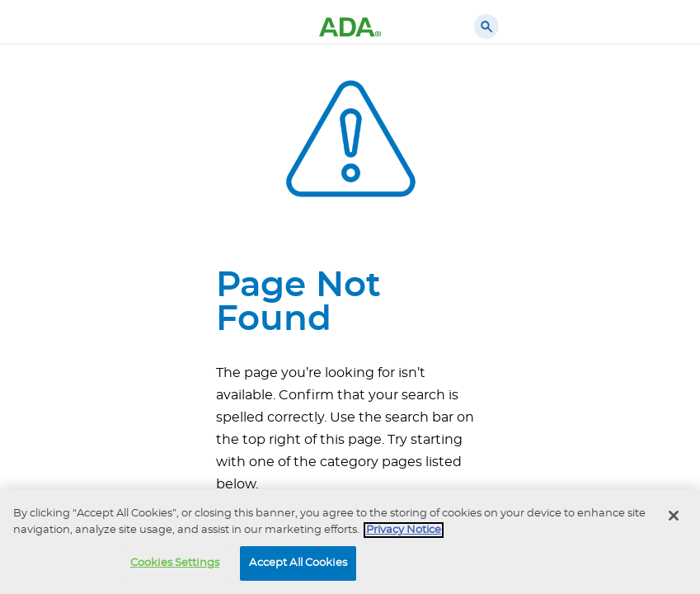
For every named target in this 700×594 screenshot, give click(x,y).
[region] (350, 542)
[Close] (674, 516)
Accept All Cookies (298, 563)
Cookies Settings (175, 563)
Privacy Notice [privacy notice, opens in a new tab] (404, 530)
